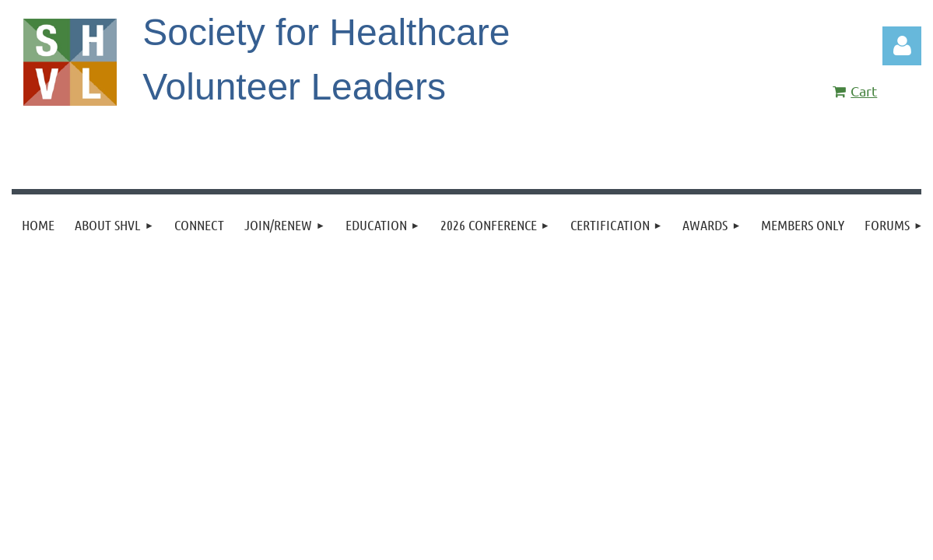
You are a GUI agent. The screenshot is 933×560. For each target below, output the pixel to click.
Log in (902, 46)
